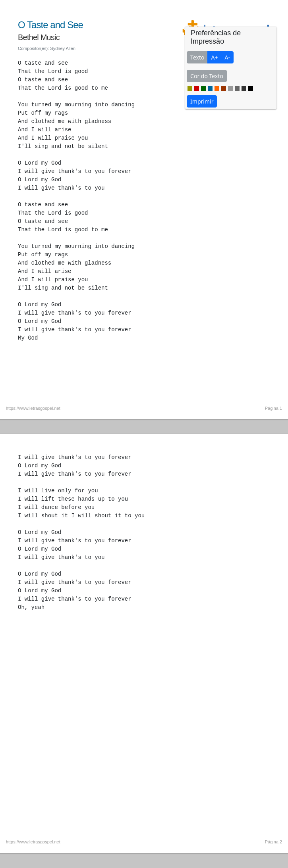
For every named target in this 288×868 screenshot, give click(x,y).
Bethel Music (39, 37)
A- (227, 57)
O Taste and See (50, 25)
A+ (214, 57)
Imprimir (202, 101)
